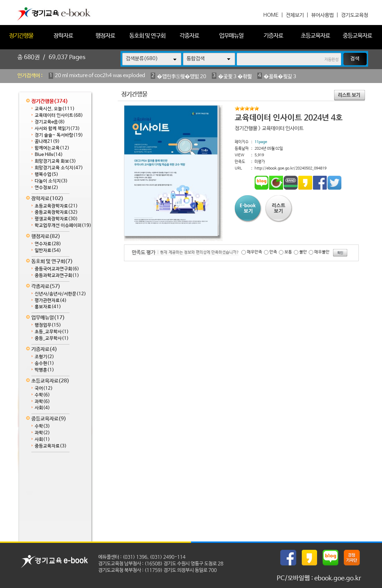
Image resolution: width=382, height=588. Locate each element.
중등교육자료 (357, 36)
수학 (42, 395)
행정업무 (48, 325)
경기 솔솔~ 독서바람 (59, 135)
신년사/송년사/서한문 (60, 294)
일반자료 (48, 251)
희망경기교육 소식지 (59, 168)
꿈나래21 (47, 142)
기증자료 (273, 36)
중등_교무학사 (52, 338)
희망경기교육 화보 (55, 161)
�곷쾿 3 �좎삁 (235, 77)
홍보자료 (48, 307)
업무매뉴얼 (231, 36)
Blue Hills (49, 155)
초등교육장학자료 (56, 206)
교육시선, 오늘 (55, 109)
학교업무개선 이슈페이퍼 (63, 226)
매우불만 (322, 252)
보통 (288, 252)
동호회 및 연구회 (147, 36)
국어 (44, 388)
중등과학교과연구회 (57, 276)
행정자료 (105, 36)
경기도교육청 (355, 15)
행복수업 (47, 175)
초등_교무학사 (52, 332)
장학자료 (63, 36)
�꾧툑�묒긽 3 (280, 77)
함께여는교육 (52, 148)
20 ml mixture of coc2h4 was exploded (100, 76)
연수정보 (47, 188)
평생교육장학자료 (56, 219)
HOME (271, 15)
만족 (273, 252)
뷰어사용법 (322, 15)
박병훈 (44, 370)
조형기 (44, 357)
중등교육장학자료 (56, 212)
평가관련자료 (51, 301)
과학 (42, 402)
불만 (303, 252)
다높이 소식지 (51, 181)
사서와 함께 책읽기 (57, 129)
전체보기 (295, 15)
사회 (42, 408)
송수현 (44, 363)
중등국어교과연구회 (57, 269)
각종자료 (189, 36)
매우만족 (255, 252)
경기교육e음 (50, 122)
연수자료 (48, 244)
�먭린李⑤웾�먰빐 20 (182, 77)
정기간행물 (21, 36)
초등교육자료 (315, 36)
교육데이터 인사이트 (59, 115)
